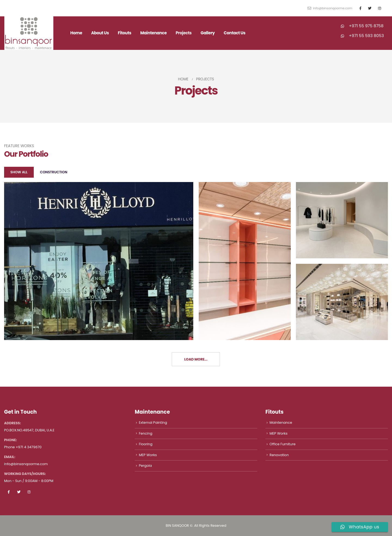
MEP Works (148, 455)
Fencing (146, 433)
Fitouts (125, 33)
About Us (100, 33)
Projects (184, 33)
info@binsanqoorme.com (330, 8)
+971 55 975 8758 (366, 26)
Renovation (279, 455)
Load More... (196, 359)
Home (76, 33)
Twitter (19, 492)
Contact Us (235, 33)
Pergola (145, 466)
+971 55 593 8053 (366, 36)
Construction (54, 172)
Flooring (146, 444)
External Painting (153, 423)
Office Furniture (283, 444)
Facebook (9, 492)
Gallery (208, 33)
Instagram (29, 492)
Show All (19, 172)
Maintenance (153, 33)
